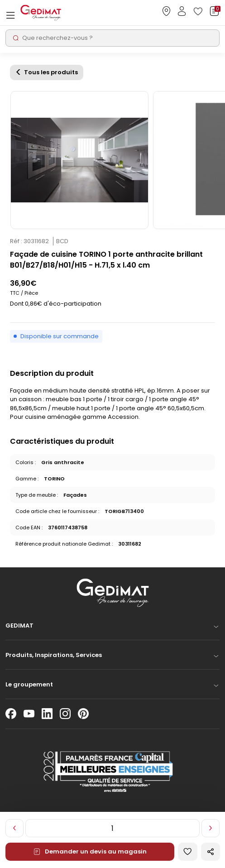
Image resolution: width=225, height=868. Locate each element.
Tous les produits (51, 72)
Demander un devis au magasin (90, 851)
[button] (112, 628)
